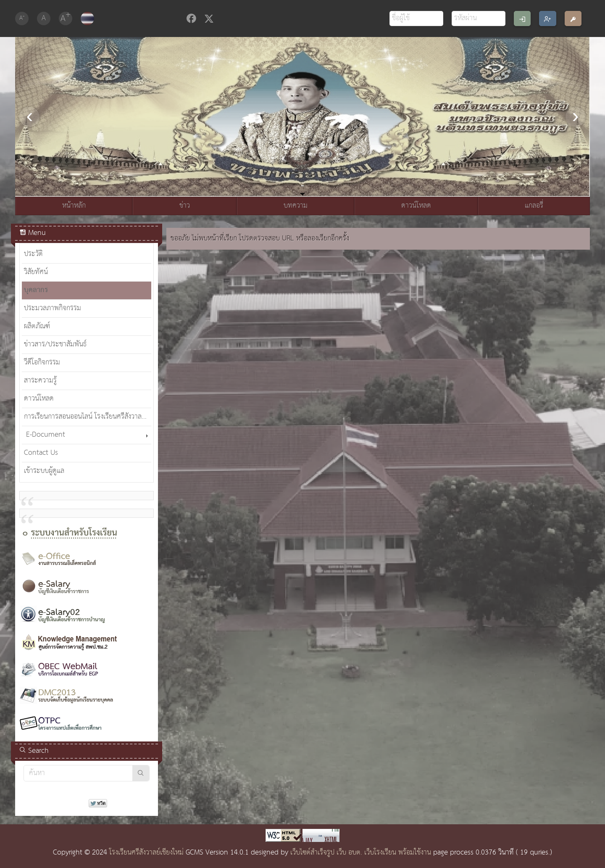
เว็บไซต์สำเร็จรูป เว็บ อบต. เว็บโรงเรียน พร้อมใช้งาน (361, 853)
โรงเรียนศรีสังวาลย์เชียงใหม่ (146, 853)
